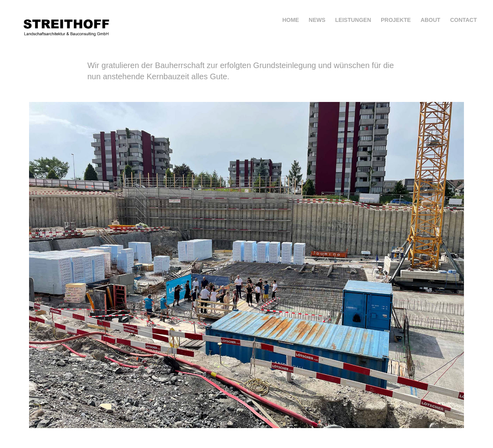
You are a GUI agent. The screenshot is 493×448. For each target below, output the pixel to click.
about (431, 20)
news (317, 20)
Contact (463, 20)
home (290, 20)
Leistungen (353, 20)
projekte (396, 20)
